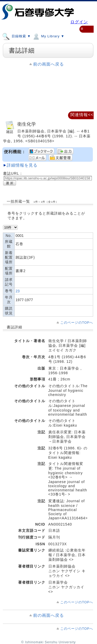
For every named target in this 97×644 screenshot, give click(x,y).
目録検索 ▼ (16, 36)
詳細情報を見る (22, 165)
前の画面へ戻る (48, 64)
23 (18, 291)
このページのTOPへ (77, 323)
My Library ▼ (48, 36)
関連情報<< (82, 115)
